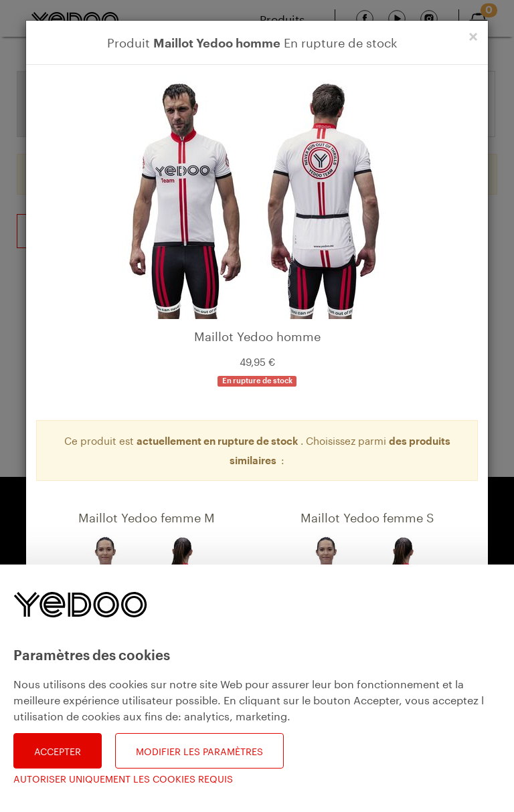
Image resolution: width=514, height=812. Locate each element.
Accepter (58, 750)
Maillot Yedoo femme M (147, 516)
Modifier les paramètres (199, 750)
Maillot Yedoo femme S (367, 516)
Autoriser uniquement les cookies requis (123, 778)
